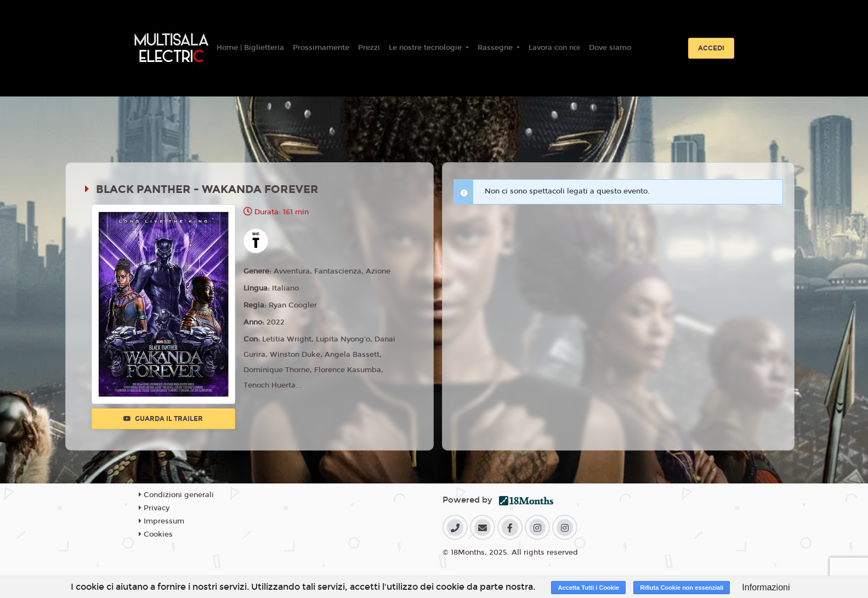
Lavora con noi (554, 48)
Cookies (156, 534)
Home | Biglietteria (250, 48)
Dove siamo (610, 48)
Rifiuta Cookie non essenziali (682, 588)
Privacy (154, 508)
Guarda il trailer (163, 419)
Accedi (711, 48)
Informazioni (766, 587)
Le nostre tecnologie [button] (426, 48)
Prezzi (369, 48)
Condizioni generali (176, 495)
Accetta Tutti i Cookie (588, 588)
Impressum (161, 521)
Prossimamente (321, 48)
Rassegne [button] (496, 48)
